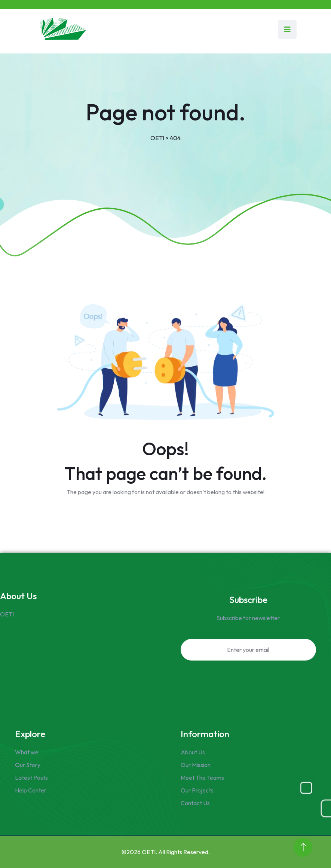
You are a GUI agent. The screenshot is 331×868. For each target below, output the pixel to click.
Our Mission (196, 765)
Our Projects (197, 790)
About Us (193, 752)
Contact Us (195, 803)
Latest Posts (31, 778)
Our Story (28, 765)
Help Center (31, 790)
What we (27, 752)
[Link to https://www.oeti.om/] (62, 29)
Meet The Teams (202, 778)
